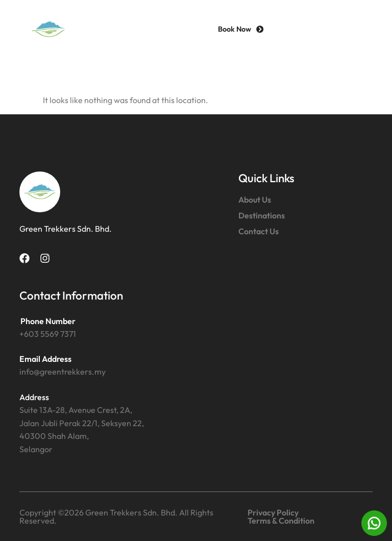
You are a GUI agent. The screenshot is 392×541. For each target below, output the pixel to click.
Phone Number (48, 321)
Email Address (45, 359)
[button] (354, 29)
